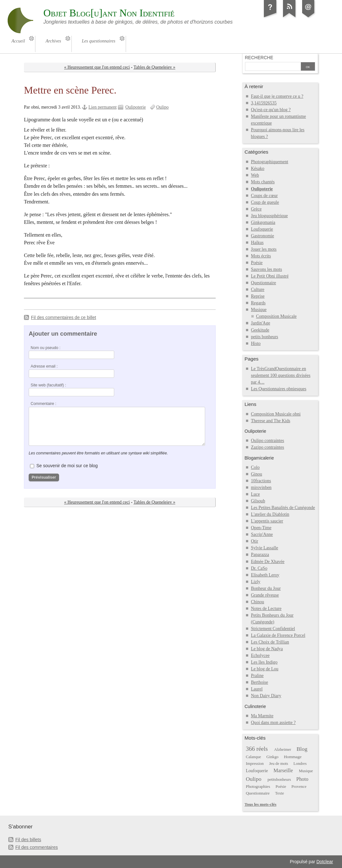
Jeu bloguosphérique (270, 216)
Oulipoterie (136, 107)
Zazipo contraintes (268, 447)
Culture (258, 289)
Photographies (258, 786)
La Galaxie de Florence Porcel (278, 635)
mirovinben (261, 487)
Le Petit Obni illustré (270, 276)
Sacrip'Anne (262, 534)
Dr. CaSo (259, 568)
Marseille (283, 770)
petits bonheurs (265, 337)
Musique (259, 310)
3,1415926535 (264, 103)
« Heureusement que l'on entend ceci (97, 67)
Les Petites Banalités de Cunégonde (283, 508)
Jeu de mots (279, 764)
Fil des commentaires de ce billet (63, 317)
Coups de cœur (264, 196)
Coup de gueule (265, 202)
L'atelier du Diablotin (270, 514)
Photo (302, 779)
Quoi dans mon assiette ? (273, 723)
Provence (299, 787)
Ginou (257, 474)
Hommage (293, 757)
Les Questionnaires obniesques (279, 389)
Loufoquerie (262, 229)
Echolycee (260, 655)
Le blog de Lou (265, 669)
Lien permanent (102, 107)
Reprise (258, 296)
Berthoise (260, 682)
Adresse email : (44, 366)
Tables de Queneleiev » (154, 67)
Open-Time (261, 528)
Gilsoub (258, 501)
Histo (256, 343)
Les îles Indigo (264, 662)
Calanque (254, 757)
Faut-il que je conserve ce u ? (277, 96)
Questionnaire (264, 283)
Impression (255, 764)
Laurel (257, 689)
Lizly (256, 582)
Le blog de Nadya (267, 649)
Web (255, 175)
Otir (255, 541)
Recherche (259, 57)
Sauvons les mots (267, 269)
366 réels (257, 749)
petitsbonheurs (279, 780)
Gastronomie (263, 236)
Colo (255, 467)
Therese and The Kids (271, 421)
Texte (279, 793)
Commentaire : (43, 404)
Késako (258, 168)
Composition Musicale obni (276, 414)
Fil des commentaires (37, 847)
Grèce (256, 209)
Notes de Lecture (266, 609)
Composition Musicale (276, 316)
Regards (258, 303)
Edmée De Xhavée (268, 562)
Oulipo (163, 107)
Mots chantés (263, 182)
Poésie (257, 263)
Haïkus (257, 243)
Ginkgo (272, 757)
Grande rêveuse (265, 595)
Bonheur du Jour (266, 588)
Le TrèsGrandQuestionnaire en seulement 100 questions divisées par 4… (281, 375)
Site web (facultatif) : (48, 385)
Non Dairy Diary (266, 696)
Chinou (258, 602)
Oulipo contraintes (268, 441)
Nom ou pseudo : (45, 348)
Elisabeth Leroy (265, 575)
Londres (300, 764)
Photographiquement (270, 162)
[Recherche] (273, 67)
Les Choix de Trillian (270, 642)
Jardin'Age (261, 323)
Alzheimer (283, 750)
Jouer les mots (264, 249)
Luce (256, 494)
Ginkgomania (263, 222)
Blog (302, 749)
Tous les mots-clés (261, 804)
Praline (257, 676)
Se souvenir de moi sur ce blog (67, 466)
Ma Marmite (262, 716)
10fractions (261, 481)
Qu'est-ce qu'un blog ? (271, 110)
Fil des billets (28, 840)
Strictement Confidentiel (273, 629)
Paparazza (260, 555)
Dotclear (325, 862)
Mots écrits (261, 256)
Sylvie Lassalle (265, 548)
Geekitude (260, 330)
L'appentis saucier (267, 521)
